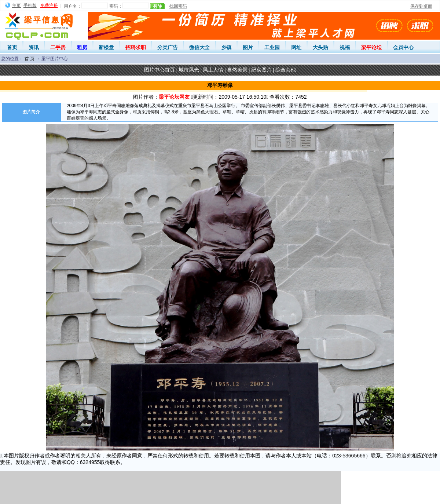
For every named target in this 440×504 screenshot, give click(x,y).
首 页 (30, 59)
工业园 (272, 47)
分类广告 (168, 47)
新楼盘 (106, 47)
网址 (296, 47)
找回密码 (178, 6)
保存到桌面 (421, 6)
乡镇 (226, 47)
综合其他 (286, 70)
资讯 (34, 47)
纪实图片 (261, 70)
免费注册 (49, 6)
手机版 (30, 6)
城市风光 (189, 70)
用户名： (73, 6)
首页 (12, 47)
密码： (116, 6)
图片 (248, 47)
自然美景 (237, 70)
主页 (16, 6)
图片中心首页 (159, 70)
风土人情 (213, 70)
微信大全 (199, 47)
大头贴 (320, 47)
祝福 (345, 47)
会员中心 (403, 47)
